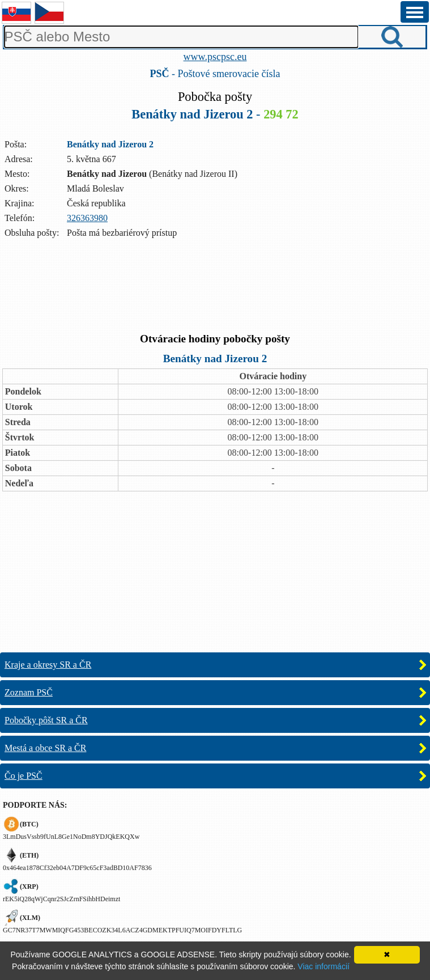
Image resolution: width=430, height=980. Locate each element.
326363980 (87, 218)
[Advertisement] (215, 287)
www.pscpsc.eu (215, 57)
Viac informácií (323, 966)
